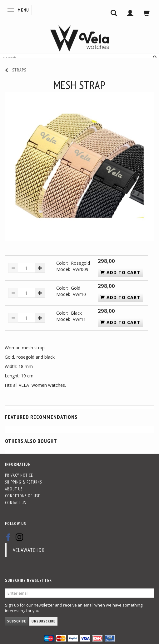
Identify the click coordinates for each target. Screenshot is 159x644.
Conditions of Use (23, 496)
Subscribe (17, 621)
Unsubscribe (43, 621)
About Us (14, 489)
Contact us (15, 503)
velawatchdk (29, 550)
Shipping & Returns (23, 482)
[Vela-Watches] (79, 38)
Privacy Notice (19, 475)
